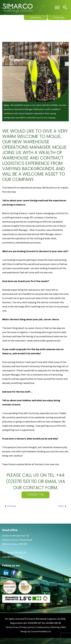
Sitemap (55, 627)
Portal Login (59, 18)
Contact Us (36, 495)
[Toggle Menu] (57, 7)
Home (6, 105)
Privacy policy (27, 627)
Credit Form (35, 18)
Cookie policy (43, 627)
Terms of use (12, 627)
